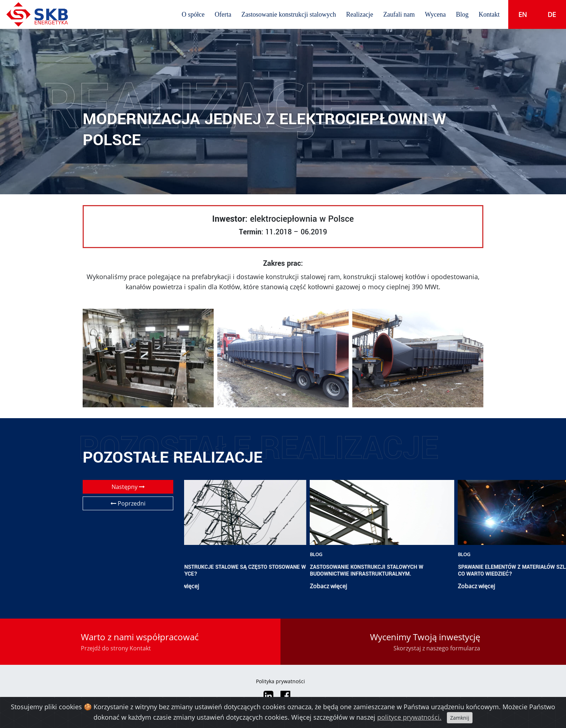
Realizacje (360, 14)
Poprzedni (128, 503)
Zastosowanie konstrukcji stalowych (289, 14)
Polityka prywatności (280, 681)
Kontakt (489, 14)
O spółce (193, 14)
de (552, 14)
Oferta (223, 14)
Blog (462, 14)
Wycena (435, 14)
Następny (128, 487)
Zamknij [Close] (460, 718)
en (523, 14)
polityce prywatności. (409, 717)
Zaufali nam (399, 14)
